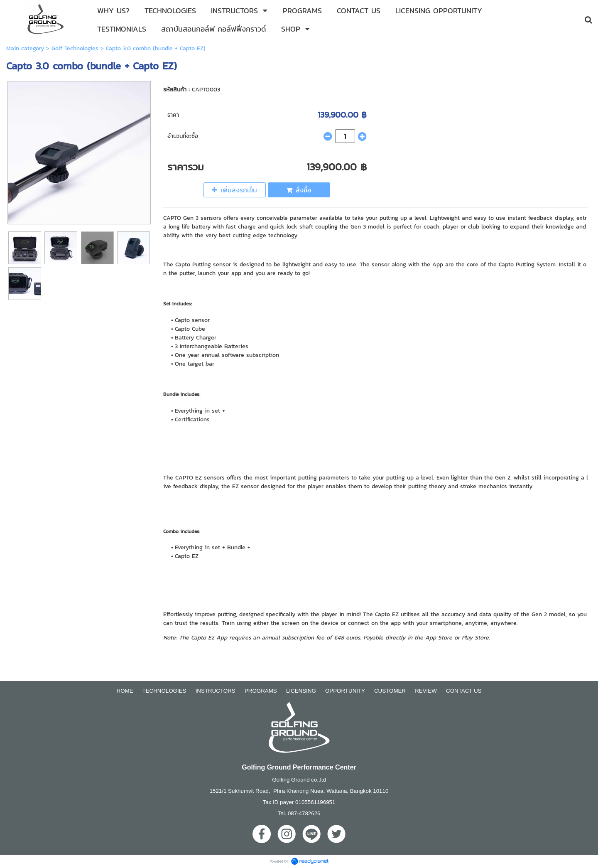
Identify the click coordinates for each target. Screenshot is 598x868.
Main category (25, 48)
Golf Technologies (75, 48)
